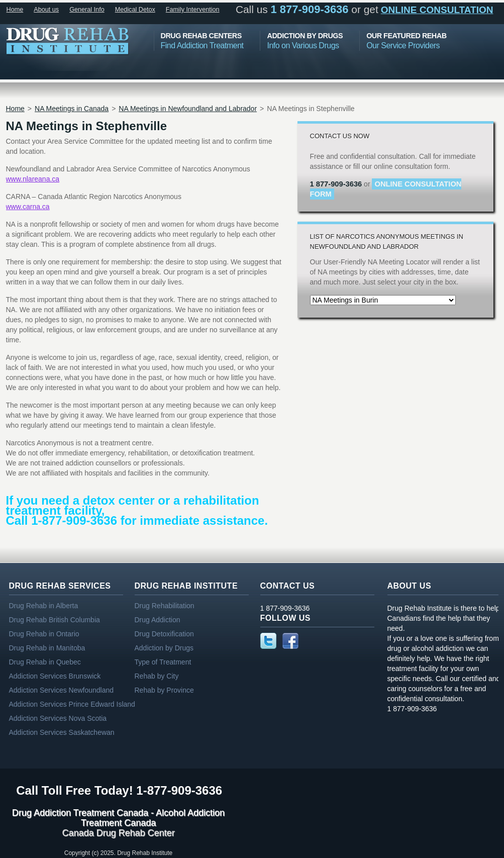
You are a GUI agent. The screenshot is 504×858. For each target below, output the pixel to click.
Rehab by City (157, 676)
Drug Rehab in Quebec (45, 662)
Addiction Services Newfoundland (62, 690)
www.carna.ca (28, 207)
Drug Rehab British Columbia (55, 620)
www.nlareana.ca (33, 179)
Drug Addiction (158, 620)
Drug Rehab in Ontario (44, 634)
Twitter (268, 641)
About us (46, 10)
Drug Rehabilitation (165, 606)
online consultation (437, 10)
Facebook (290, 641)
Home (15, 10)
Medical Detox (135, 10)
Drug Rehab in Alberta (44, 606)
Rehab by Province (164, 690)
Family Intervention (193, 10)
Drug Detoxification (164, 634)
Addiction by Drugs (164, 648)
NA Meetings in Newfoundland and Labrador (188, 109)
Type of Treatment (163, 662)
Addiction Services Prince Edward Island (72, 704)
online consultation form (386, 189)
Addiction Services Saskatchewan (62, 732)
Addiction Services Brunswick (55, 676)
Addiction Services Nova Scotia (58, 718)
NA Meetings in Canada (72, 109)
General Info (87, 10)
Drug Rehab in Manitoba (47, 648)
